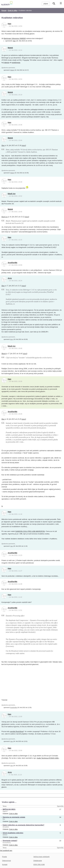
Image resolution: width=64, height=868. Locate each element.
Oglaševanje (38, 861)
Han (10, 24)
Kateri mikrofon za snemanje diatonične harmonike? (24, 825)
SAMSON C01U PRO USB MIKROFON (30, 531)
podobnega (16, 63)
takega (7, 63)
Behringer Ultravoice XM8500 (15, 38)
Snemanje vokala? (10, 841)
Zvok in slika (13, 814)
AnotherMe (13, 263)
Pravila (4, 857)
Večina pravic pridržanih (41, 857)
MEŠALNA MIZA (9, 809)
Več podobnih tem (6, 851)
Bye (4, 819)
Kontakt (5, 865)
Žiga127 (5, 811)
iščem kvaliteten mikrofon (13, 833)
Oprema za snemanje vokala (14, 817)
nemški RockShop (17, 731)
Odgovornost (6, 861)
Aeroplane (6, 827)
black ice (12, 194)
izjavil (24, 145)
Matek (10, 48)
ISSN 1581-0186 (39, 865)
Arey (10, 278)
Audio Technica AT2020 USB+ (48, 758)
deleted (5, 835)
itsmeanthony (7, 843)
